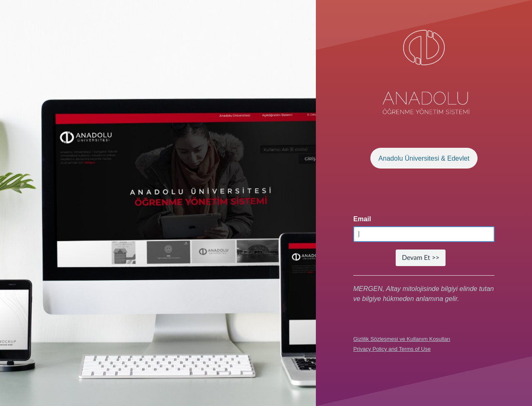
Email (362, 219)
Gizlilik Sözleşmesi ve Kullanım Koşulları (402, 339)
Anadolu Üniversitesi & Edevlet (424, 158)
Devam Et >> (421, 258)
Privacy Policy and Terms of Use (392, 349)
